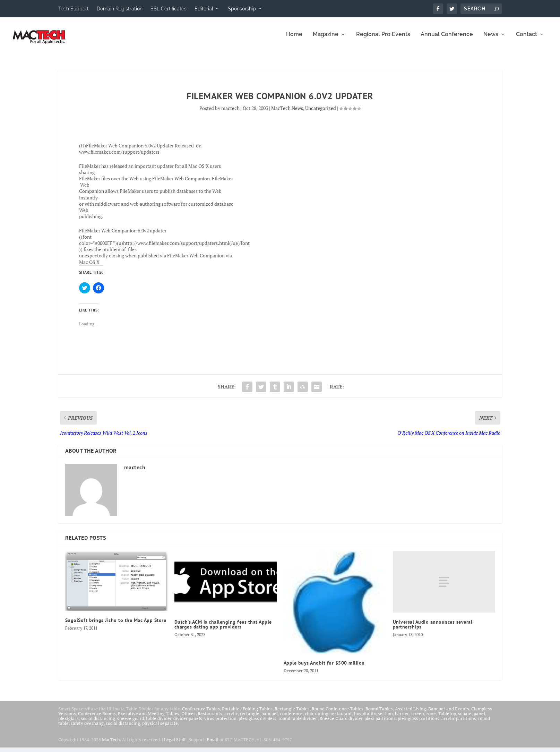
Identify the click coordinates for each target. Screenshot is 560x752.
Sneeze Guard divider (341, 723)
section (385, 718)
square (465, 718)
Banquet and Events (449, 713)
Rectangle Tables (292, 713)
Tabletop (447, 718)
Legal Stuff (175, 744)
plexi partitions (380, 723)
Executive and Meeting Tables (149, 718)
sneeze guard (131, 723)
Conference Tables (201, 713)
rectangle (250, 718)
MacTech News (287, 113)
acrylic (231, 718)
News (491, 39)
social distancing (98, 723)
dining (322, 718)
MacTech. (111, 744)
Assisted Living (411, 713)
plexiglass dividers (257, 723)
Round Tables (379, 713)
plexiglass (68, 723)
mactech (230, 113)
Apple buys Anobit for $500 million (324, 667)
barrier (402, 718)
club (309, 718)
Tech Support (74, 9)
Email (213, 744)
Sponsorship (242, 9)
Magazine (326, 39)
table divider (159, 723)
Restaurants (210, 718)
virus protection (220, 723)
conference (291, 718)
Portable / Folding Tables (247, 713)
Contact (527, 39)
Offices (188, 718)
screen (417, 718)
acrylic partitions (459, 723)
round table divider (298, 723)
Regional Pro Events (383, 39)
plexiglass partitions (419, 723)
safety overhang (87, 728)
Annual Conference (447, 39)
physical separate (160, 728)
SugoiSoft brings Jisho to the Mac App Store (116, 625)
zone (431, 718)
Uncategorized (321, 113)
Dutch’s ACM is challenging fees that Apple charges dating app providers (223, 629)
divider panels (188, 723)
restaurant (341, 718)
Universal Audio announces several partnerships (433, 629)
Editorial (204, 9)
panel (479, 718)
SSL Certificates (169, 9)
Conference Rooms (97, 718)
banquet (270, 718)
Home (294, 39)
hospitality (365, 718)
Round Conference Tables (338, 713)
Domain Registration (120, 9)
